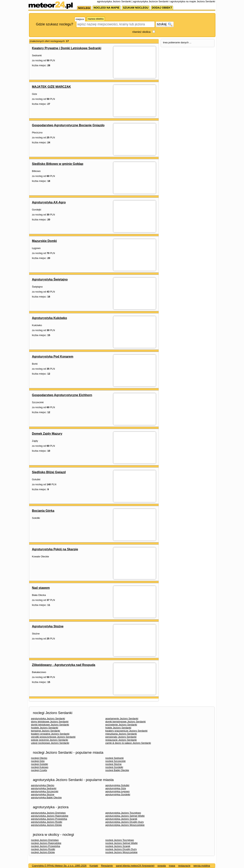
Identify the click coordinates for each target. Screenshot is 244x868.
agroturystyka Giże (116, 788)
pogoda (162, 866)
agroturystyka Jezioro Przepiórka (49, 819)
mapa (172, 866)
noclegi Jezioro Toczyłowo (120, 840)
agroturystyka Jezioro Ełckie (47, 825)
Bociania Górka (43, 511)
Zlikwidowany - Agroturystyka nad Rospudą (64, 665)
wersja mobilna (202, 866)
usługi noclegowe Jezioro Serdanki (50, 743)
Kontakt (94, 866)
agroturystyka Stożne (43, 794)
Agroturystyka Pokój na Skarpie (55, 549)
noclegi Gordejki (114, 767)
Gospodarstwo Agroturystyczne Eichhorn (62, 395)
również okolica (141, 32)
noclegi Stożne (114, 764)
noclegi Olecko (39, 758)
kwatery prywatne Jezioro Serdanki (50, 734)
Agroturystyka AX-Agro (49, 202)
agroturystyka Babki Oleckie (46, 797)
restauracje (184, 866)
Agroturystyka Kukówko (50, 318)
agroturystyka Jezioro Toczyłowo (123, 813)
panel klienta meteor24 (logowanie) (135, 866)
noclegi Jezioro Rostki (43, 849)
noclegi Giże (38, 761)
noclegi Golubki (40, 764)
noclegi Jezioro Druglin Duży (121, 849)
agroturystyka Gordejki (118, 794)
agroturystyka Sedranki (44, 788)
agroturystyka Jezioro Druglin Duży (125, 822)
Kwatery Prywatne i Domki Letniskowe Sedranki (67, 48)
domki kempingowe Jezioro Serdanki (126, 722)
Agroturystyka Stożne (48, 626)
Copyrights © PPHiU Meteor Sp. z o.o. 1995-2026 (59, 866)
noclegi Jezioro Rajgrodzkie (46, 843)
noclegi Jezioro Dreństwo (45, 840)
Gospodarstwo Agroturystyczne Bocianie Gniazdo (68, 125)
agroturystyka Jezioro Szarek (121, 819)
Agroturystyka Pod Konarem (53, 357)
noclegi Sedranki (115, 758)
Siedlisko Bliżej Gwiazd (49, 472)
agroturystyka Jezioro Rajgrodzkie (50, 816)
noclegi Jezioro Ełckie (43, 852)
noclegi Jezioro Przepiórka (46, 846)
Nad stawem (41, 588)
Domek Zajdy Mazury (47, 434)
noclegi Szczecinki (116, 761)
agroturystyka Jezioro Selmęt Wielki (125, 816)
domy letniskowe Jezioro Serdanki (50, 722)
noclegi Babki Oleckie (117, 770)
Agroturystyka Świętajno (50, 279)
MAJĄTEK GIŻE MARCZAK (51, 87)
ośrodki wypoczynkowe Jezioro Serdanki (53, 737)
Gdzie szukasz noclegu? (55, 24)
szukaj (165, 24)
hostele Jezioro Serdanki (45, 728)
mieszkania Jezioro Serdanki (121, 734)
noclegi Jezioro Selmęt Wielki (122, 843)
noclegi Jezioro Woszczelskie (122, 852)
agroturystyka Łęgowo (118, 791)
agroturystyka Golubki (117, 785)
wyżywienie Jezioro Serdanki (121, 725)
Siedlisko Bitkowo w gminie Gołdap (58, 164)
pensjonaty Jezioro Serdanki (121, 737)
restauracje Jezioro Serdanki (121, 740)
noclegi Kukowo (40, 767)
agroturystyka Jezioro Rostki (47, 822)
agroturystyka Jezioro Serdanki (48, 718)
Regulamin (107, 866)
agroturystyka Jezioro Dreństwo (48, 813)
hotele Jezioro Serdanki (118, 728)
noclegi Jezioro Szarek (118, 846)
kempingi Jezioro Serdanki (46, 731)
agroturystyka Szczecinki (45, 791)
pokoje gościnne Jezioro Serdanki (50, 740)
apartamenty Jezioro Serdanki (122, 718)
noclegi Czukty (39, 770)
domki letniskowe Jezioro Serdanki (50, 725)
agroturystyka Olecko (43, 785)
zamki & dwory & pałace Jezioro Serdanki (128, 743)
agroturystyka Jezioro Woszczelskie (125, 825)
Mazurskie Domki (45, 241)
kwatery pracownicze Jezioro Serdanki (126, 731)
